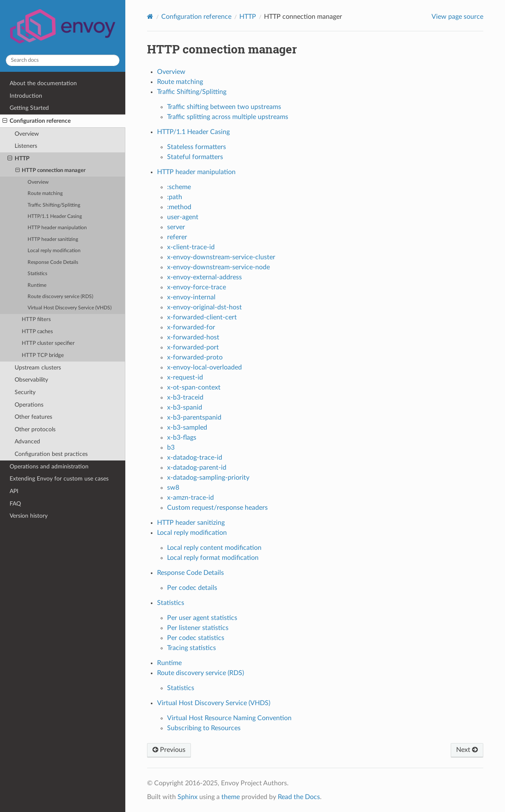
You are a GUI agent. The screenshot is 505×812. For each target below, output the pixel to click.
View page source (457, 17)
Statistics (37, 274)
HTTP (19, 159)
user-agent (183, 217)
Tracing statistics (192, 648)
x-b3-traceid (185, 397)
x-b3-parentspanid (194, 417)
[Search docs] (63, 60)
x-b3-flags (182, 438)
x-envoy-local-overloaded (204, 367)
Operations (29, 405)
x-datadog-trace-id (195, 458)
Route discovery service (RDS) (60, 297)
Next (467, 750)
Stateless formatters (197, 147)
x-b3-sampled (187, 428)
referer (177, 237)
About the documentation (43, 83)
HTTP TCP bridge (43, 355)
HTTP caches (37, 332)
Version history (29, 516)
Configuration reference (37, 121)
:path (175, 197)
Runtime (37, 285)
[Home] (150, 16)
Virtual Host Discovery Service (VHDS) (70, 308)
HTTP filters (36, 320)
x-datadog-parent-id (197, 468)
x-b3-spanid (185, 407)
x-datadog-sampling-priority (208, 478)
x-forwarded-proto (195, 357)
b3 (171, 448)
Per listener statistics (198, 628)
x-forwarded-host (193, 337)
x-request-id (185, 377)
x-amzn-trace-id (190, 498)
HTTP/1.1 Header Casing (55, 216)
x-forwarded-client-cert (202, 317)
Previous (169, 750)
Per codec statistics (196, 638)
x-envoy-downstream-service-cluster (221, 257)
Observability (31, 380)
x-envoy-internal (191, 297)
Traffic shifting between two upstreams (224, 107)
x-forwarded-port (193, 347)
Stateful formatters (195, 157)
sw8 (173, 488)
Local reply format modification (213, 558)
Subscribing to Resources (204, 728)
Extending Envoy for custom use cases (59, 479)
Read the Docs (299, 797)
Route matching (45, 194)
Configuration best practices (51, 454)
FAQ (15, 504)
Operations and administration (49, 467)
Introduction (26, 96)
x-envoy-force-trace (197, 287)
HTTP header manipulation (57, 228)
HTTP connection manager (51, 171)
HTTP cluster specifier (48, 343)
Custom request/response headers (217, 508)
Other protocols (35, 429)
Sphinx (188, 797)
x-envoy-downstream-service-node (218, 267)
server (176, 227)
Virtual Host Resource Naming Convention (229, 718)
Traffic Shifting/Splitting (54, 205)
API (14, 491)
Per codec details (192, 588)
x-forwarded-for (191, 327)
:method (179, 207)
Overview (27, 134)
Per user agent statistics (202, 618)
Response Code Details (53, 262)
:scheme (179, 187)
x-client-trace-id (191, 247)
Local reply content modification (214, 548)
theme (231, 797)
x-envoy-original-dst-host (204, 307)
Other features (33, 417)
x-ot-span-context (194, 387)
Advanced (27, 441)
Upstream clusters (38, 368)
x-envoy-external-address (204, 277)
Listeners (26, 146)
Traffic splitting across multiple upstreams (228, 117)
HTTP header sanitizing (53, 239)
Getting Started (29, 108)
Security (25, 392)
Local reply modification (54, 251)
